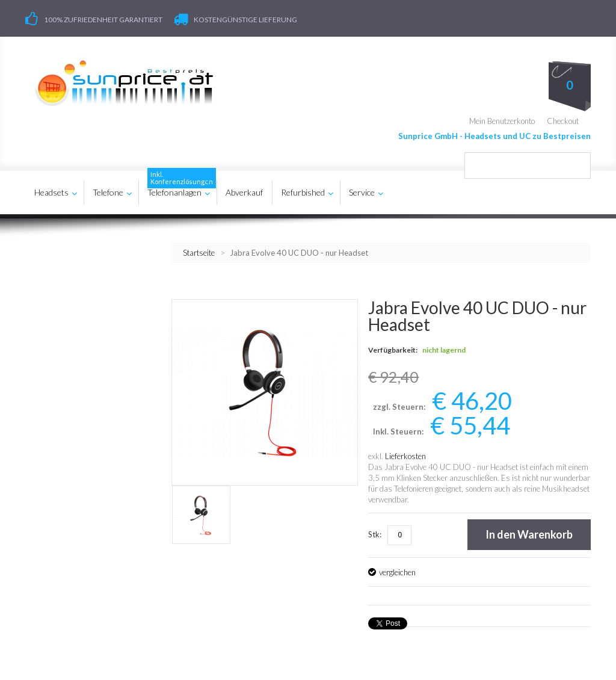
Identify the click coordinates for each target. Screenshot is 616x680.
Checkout (563, 120)
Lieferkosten (405, 456)
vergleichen (397, 572)
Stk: (375, 534)
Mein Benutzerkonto (502, 120)
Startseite (199, 252)
